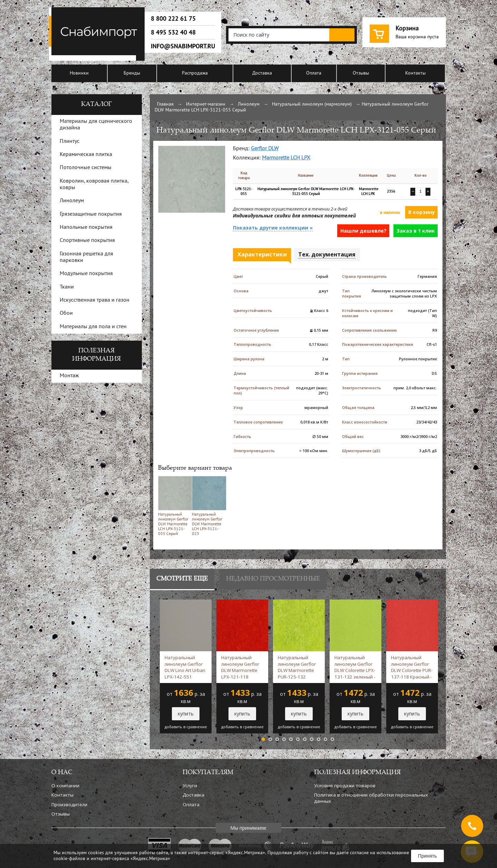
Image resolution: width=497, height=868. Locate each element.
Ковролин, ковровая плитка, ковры (94, 184)
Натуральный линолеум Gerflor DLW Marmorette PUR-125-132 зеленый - (297, 667)
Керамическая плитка (86, 155)
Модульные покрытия (86, 274)
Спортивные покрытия (87, 241)
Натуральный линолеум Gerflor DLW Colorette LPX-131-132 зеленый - (355, 667)
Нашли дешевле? (363, 231)
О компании (65, 786)
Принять (427, 856)
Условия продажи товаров (345, 786)
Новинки (79, 73)
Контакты (415, 73)
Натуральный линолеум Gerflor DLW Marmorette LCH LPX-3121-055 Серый (174, 506)
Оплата (314, 73)
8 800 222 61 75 (173, 19)
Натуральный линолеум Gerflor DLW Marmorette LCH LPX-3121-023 (208, 506)
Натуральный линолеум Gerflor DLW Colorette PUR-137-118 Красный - (412, 667)
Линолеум (249, 104)
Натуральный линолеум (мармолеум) (312, 104)
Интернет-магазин (206, 104)
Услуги (190, 786)
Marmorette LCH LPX (286, 158)
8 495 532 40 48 (173, 32)
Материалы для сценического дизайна (96, 125)
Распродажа (195, 73)
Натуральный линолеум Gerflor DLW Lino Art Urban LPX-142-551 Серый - (185, 667)
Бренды (132, 73)
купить (186, 714)
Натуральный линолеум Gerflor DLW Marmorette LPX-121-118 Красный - (240, 667)
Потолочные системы (86, 168)
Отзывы (361, 73)
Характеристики (262, 254)
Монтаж (69, 376)
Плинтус (70, 142)
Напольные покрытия (86, 227)
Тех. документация (327, 254)
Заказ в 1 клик (416, 231)
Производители (69, 804)
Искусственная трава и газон (95, 300)
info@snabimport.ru (183, 46)
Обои (66, 313)
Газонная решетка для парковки (86, 257)
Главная (165, 104)
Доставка (262, 73)
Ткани (67, 287)
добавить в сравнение (186, 727)
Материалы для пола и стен (93, 327)
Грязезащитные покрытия (91, 214)
